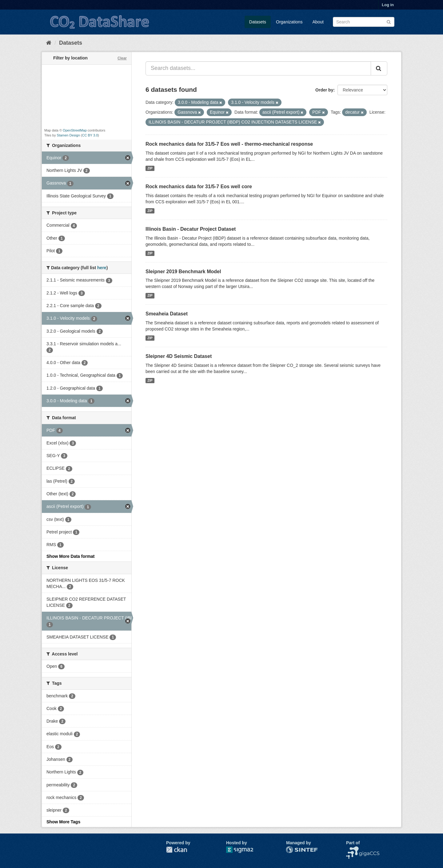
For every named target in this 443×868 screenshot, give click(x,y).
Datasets (258, 22)
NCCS (352, 850)
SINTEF (294, 850)
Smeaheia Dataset (167, 314)
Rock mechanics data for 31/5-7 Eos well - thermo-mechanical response (229, 144)
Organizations (289, 22)
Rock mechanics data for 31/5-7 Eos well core (199, 187)
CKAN (177, 850)
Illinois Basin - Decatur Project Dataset (191, 229)
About (318, 22)
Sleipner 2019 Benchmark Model (183, 272)
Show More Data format (70, 556)
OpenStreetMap (75, 130)
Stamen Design (68, 135)
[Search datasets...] (258, 68)
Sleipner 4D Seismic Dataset (179, 356)
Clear (122, 58)
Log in (388, 5)
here (102, 268)
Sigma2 (245, 850)
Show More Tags (63, 822)
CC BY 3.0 (90, 135)
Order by (324, 90)
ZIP (150, 168)
